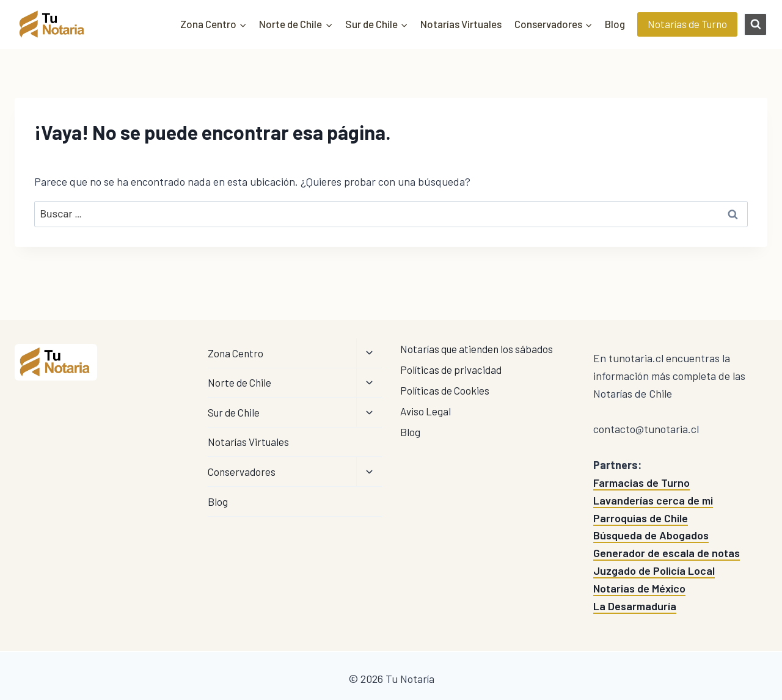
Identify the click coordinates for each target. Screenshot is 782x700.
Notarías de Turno (687, 24)
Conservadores (242, 472)
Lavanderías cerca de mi (653, 500)
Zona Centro (236, 353)
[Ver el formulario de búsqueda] (755, 25)
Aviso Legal (426, 411)
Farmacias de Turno (641, 483)
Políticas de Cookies (445, 390)
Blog (615, 24)
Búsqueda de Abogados (651, 535)
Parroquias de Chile (641, 518)
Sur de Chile (234, 412)
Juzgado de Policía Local (654, 571)
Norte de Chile (239, 382)
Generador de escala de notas (667, 553)
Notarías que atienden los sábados (477, 349)
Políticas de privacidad (451, 370)
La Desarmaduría (635, 606)
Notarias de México (639, 588)
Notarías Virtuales (461, 24)
